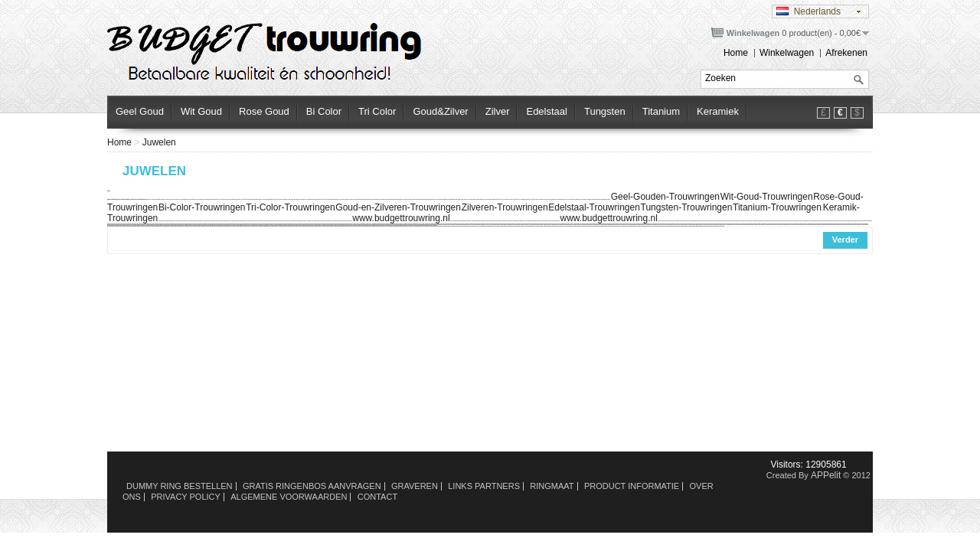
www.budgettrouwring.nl (401, 218)
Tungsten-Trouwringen (687, 207)
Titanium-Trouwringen (777, 207)
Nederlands (808, 11)
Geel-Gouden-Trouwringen (665, 197)
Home (736, 53)
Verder (845, 240)
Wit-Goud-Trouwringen (767, 197)
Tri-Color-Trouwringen (290, 207)
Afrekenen (846, 53)
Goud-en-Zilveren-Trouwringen (398, 207)
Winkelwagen (787, 53)
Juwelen (159, 142)
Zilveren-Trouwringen (505, 207)
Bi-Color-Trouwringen (202, 207)
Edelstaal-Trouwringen (594, 207)
